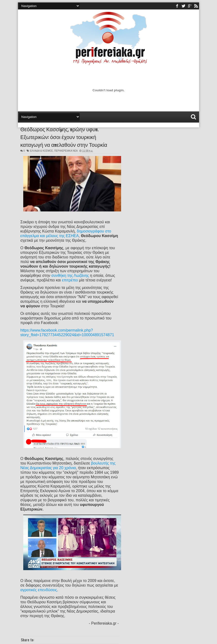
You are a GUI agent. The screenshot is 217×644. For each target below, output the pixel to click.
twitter (183, 6)
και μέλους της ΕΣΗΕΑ (59, 236)
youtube (190, 6)
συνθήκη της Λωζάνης (70, 275)
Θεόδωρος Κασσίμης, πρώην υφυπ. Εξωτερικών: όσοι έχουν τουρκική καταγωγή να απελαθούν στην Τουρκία (64, 137)
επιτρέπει (70, 280)
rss (196, 6)
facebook (177, 6)
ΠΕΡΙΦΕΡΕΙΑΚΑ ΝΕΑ (66, 151)
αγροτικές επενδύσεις (39, 590)
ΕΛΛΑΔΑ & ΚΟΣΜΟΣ (41, 151)
